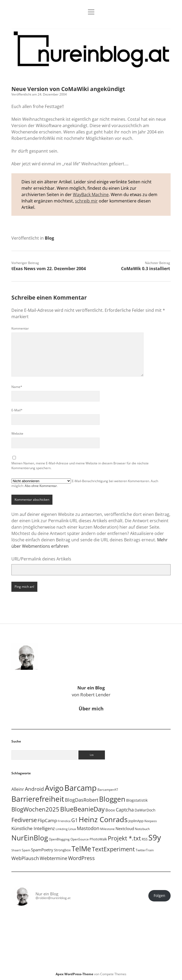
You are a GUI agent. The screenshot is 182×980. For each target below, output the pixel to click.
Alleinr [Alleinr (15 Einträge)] (18, 789)
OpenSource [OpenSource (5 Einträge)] (80, 839)
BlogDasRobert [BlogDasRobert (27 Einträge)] (82, 800)
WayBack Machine (91, 195)
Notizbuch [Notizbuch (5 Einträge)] (142, 829)
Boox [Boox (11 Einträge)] (110, 810)
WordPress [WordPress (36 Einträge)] (81, 858)
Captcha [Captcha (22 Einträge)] (125, 810)
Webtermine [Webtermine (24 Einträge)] (54, 858)
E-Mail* (17, 410)
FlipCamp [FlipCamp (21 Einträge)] (47, 820)
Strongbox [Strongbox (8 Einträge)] (62, 850)
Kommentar (20, 328)
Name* (17, 387)
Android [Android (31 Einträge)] (34, 789)
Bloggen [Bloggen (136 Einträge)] (112, 799)
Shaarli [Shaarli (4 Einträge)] (16, 850)
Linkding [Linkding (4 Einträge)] (62, 829)
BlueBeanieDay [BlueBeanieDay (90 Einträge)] (82, 809)
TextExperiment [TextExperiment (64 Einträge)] (113, 849)
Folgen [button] (159, 896)
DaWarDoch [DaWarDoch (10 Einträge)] (145, 810)
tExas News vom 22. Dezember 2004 (49, 269)
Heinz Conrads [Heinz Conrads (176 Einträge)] (103, 819)
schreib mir (86, 201)
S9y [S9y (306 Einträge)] (155, 837)
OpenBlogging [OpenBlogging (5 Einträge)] (59, 839)
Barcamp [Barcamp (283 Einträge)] (81, 788)
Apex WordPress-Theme (74, 974)
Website (17, 433)
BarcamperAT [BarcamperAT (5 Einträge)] (108, 790)
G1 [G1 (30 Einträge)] (75, 820)
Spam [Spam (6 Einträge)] (26, 850)
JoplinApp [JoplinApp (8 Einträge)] (136, 821)
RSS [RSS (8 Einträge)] (145, 839)
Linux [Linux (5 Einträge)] (72, 829)
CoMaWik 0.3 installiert (146, 269)
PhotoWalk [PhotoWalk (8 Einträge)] (98, 839)
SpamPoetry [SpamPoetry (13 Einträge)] (42, 850)
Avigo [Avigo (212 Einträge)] (54, 788)
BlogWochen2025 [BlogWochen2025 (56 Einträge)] (35, 809)
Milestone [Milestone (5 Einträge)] (107, 829)
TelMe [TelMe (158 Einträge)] (81, 849)
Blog (49, 238)
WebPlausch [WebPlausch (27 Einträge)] (25, 858)
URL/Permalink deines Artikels (41, 559)
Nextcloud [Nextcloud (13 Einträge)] (125, 828)
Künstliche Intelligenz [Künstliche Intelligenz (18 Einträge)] (33, 828)
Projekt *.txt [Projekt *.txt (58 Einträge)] (124, 838)
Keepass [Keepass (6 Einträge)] (151, 821)
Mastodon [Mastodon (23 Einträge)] (88, 828)
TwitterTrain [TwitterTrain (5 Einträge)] (145, 850)
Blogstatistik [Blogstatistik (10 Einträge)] (137, 800)
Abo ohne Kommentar (41, 486)
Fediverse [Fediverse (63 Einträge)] (24, 820)
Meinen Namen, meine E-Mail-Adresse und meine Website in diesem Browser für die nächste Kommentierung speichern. (80, 466)
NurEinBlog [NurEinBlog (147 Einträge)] (30, 838)
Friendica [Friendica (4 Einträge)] (64, 821)
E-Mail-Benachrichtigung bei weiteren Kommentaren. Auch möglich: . (85, 483)
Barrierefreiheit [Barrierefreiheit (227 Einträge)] (38, 799)
